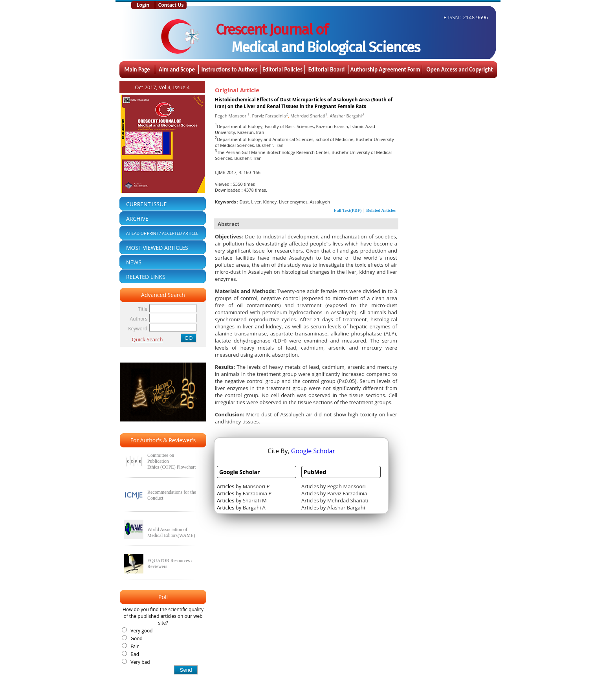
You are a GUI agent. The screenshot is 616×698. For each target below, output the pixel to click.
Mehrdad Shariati (309, 116)
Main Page (137, 70)
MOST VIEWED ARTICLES (157, 248)
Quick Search (148, 339)
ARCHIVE (137, 219)
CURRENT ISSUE (146, 204)
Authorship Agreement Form (385, 70)
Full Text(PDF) (348, 210)
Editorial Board (327, 70)
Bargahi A (254, 507)
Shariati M (255, 500)
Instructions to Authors (229, 70)
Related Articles (381, 210)
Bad (134, 654)
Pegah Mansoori (232, 116)
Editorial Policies (282, 70)
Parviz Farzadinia (270, 116)
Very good (140, 631)
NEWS (134, 262)
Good (135, 638)
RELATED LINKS (146, 277)
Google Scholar (313, 451)
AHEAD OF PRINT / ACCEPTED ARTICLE (162, 233)
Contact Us (171, 5)
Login (143, 5)
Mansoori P (256, 486)
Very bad (139, 662)
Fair (133, 646)
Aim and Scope (177, 70)
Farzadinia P (257, 493)
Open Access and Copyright (460, 70)
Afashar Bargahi (347, 116)
